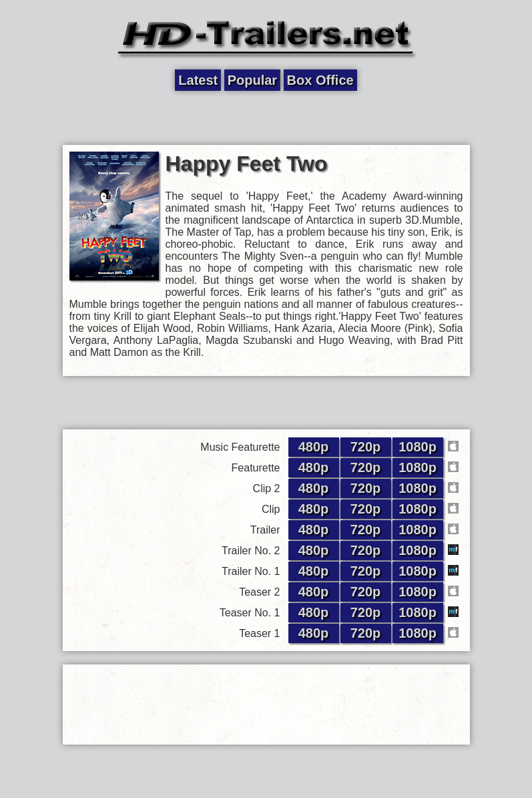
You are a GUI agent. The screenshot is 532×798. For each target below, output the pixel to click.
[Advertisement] (266, 118)
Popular (252, 80)
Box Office (320, 80)
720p (366, 447)
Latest (198, 80)
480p (314, 447)
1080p (418, 447)
